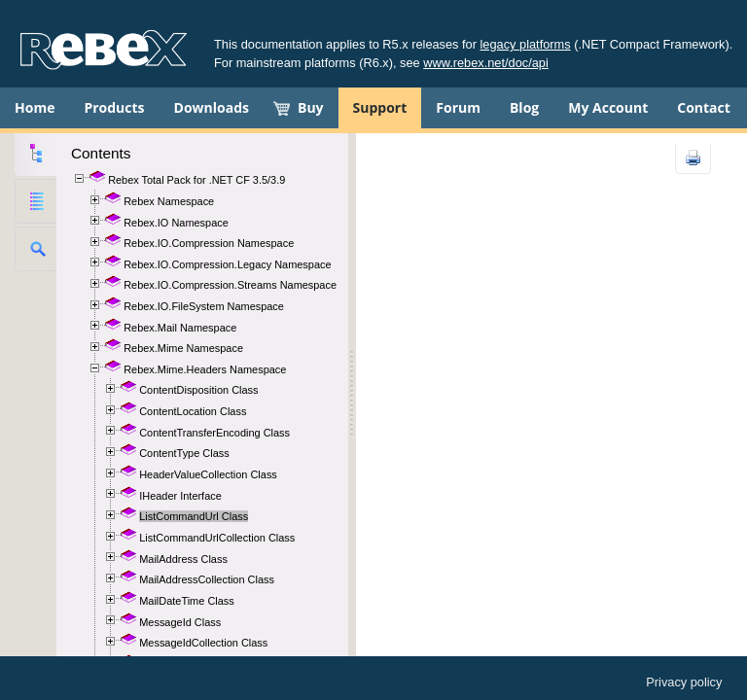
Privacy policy (684, 682)
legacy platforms (526, 44)
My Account (608, 107)
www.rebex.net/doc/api (486, 63)
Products (114, 107)
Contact (704, 107)
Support (380, 107)
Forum (458, 107)
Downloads (212, 107)
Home (35, 107)
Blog (524, 107)
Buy (311, 107)
